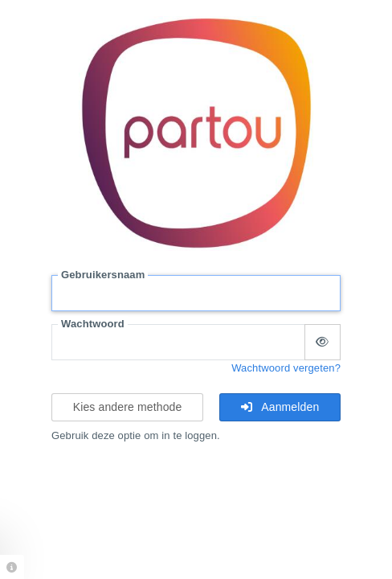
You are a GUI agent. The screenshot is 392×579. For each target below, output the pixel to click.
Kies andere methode (128, 407)
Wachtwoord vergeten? (286, 368)
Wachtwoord (93, 324)
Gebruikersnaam (103, 275)
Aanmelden (280, 407)
